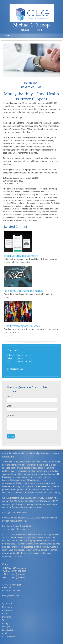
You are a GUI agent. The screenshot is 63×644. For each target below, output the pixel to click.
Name (9, 396)
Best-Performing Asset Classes (22, 326)
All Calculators (9, 637)
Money (5, 623)
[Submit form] (11, 436)
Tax (4, 620)
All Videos (7, 633)
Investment (7, 610)
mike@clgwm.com (15, 369)
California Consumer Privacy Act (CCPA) (40, 501)
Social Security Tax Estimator (21, 256)
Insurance (7, 617)
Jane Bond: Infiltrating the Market (23, 291)
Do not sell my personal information (28, 507)
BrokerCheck (8, 456)
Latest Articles (9, 630)
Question (11, 416)
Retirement (7, 607)
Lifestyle (6, 627)
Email (9, 406)
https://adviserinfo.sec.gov (15, 529)
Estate (5, 614)
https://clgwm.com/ (18, 521)
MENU (8, 36)
